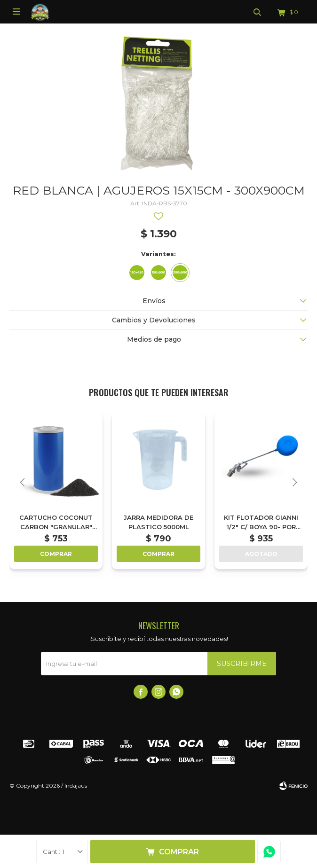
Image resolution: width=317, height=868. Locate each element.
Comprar (179, 852)
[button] (295, 482)
